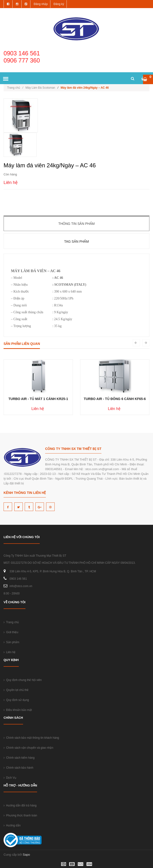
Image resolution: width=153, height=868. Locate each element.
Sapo (26, 855)
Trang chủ (15, 88)
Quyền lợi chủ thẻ (16, 690)
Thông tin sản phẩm (76, 224)
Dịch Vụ (10, 778)
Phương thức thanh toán (20, 815)
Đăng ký (59, 4)
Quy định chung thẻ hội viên (23, 680)
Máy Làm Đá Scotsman (40, 88)
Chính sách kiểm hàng (19, 758)
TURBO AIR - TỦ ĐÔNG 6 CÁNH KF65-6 (115, 399)
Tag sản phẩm (76, 241)
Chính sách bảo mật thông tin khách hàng (31, 738)
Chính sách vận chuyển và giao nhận (28, 748)
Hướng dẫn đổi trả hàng (20, 805)
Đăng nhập (41, 4)
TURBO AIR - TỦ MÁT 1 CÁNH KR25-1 (38, 399)
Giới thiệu (11, 632)
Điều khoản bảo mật (18, 710)
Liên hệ (10, 652)
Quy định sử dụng (16, 700)
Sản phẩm (11, 642)
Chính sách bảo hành (18, 768)
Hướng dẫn (12, 825)
